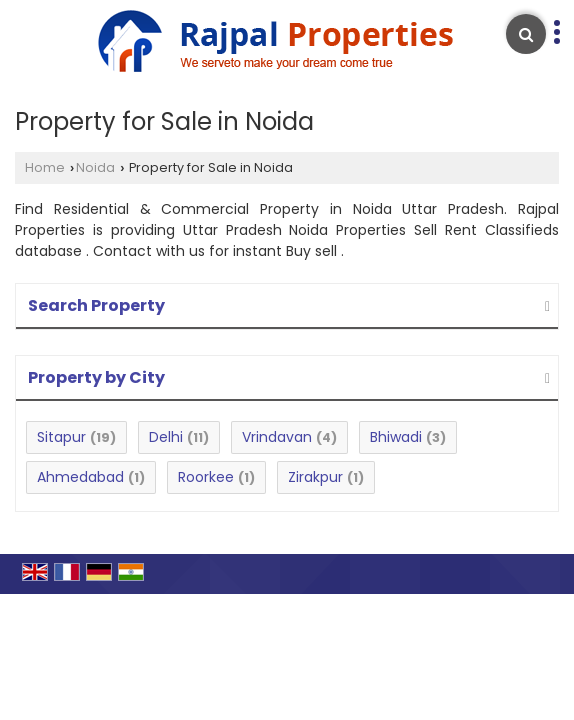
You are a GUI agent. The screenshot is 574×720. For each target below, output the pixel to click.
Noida (95, 167)
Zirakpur (315, 477)
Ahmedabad (80, 477)
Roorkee (206, 477)
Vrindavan (277, 437)
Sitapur (61, 437)
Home (45, 167)
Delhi (166, 437)
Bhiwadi (396, 437)
